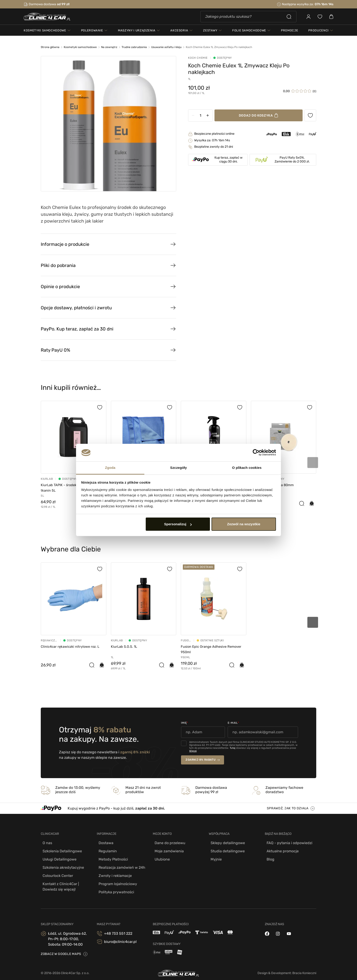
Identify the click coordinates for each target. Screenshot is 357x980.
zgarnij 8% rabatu (201, 760)
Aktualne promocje (281, 850)
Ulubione (160, 857)
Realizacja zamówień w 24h (120, 865)
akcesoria (179, 33)
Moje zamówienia (167, 850)
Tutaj (233, 748)
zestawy (210, 33)
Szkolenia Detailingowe (60, 850)
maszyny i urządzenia (137, 33)
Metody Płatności (111, 857)
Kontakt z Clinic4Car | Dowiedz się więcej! (59, 882)
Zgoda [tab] (110, 468)
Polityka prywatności (115, 887)
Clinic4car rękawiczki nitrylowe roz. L (72, 646)
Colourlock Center (56, 872)
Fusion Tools (186, 640)
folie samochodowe (249, 33)
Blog (269, 857)
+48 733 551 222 (118, 928)
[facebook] (267, 928)
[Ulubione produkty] (310, 115)
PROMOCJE (289, 33)
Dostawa (104, 843)
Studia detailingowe (226, 850)
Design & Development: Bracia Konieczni (287, 968)
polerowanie (92, 33)
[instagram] (278, 928)
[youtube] (289, 928)
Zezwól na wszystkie (244, 524)
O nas (46, 843)
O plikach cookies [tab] (247, 468)
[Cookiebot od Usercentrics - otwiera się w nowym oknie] (256, 453)
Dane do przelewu (168, 843)
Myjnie (214, 857)
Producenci (319, 33)
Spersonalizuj (178, 524)
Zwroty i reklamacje (113, 872)
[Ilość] (206, 116)
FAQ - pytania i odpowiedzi (288, 843)
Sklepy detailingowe (226, 843)
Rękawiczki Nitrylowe (49, 640)
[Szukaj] (248, 18)
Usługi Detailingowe (58, 857)
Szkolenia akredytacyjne (61, 865)
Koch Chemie (203, 58)
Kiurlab (47, 479)
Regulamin (106, 850)
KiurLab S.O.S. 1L (125, 646)
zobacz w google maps (61, 949)
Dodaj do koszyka (258, 116)
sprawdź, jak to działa (288, 808)
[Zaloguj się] (309, 18)
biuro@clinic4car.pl (120, 936)
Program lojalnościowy (116, 879)
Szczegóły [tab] (178, 468)
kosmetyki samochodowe (45, 33)
